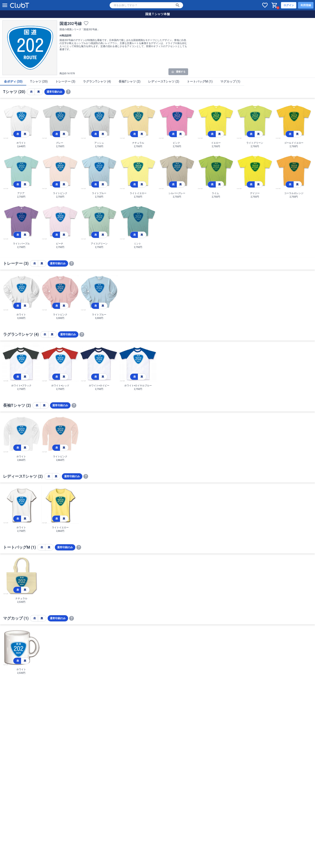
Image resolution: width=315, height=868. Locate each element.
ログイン (289, 5)
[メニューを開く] (5, 5)
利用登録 (306, 5)
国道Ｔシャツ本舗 (157, 14)
